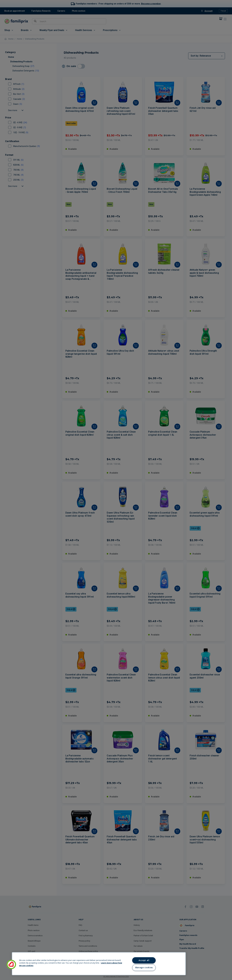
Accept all (144, 960)
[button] (11, 964)
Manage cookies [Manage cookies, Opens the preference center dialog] (144, 968)
